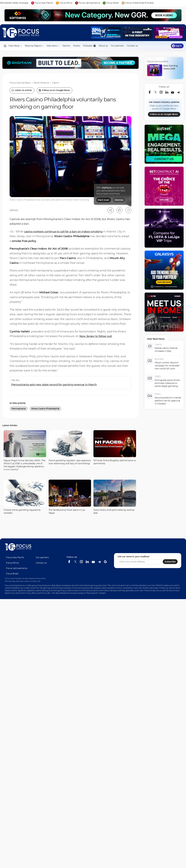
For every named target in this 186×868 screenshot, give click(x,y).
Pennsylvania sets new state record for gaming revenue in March (54, 385)
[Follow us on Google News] (55, 90)
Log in (177, 46)
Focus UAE (45, 593)
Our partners (117, 46)
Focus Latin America (165, 590)
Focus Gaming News (20, 83)
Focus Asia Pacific (15, 557)
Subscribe (170, 562)
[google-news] (105, 562)
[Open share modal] (111, 210)
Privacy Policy (41, 578)
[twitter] (155, 92)
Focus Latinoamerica (17, 568)
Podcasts (89, 46)
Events (77, 46)
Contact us (132, 46)
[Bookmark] (128, 210)
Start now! (103, 200)
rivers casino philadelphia (45, 409)
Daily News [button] (15, 46)
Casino (55, 83)
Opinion (66, 46)
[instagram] (161, 92)
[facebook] (150, 92)
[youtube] (172, 92)
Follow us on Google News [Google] (164, 114)
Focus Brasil (12, 574)
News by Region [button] (34, 46)
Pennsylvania (19, 409)
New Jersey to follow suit (96, 336)
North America (41, 83)
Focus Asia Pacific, (18, 593)
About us (103, 46)
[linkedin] (167, 92)
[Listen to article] (22, 90)
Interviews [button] (53, 46)
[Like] (119, 210)
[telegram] (178, 92)
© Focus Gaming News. (13, 578)
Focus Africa (12, 563)
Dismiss (119, 200)
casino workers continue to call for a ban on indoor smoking (63, 232)
